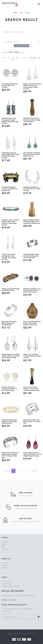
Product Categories (14, 32)
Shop (21, 13)
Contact (5, 565)
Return (4, 544)
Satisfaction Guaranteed (10, 586)
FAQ (3, 546)
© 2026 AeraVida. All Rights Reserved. (22, 633)
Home (15, 13)
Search (28, 13)
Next (35, 471)
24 (13, 57)
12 (8, 57)
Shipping (5, 542)
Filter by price (11, 42)
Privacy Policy (7, 581)
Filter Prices (22, 46)
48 (17, 57)
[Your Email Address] (19, 617)
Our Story (5, 563)
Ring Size (5, 549)
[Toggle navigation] (39, 4)
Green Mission (7, 584)
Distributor (6, 568)
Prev (8, 471)
